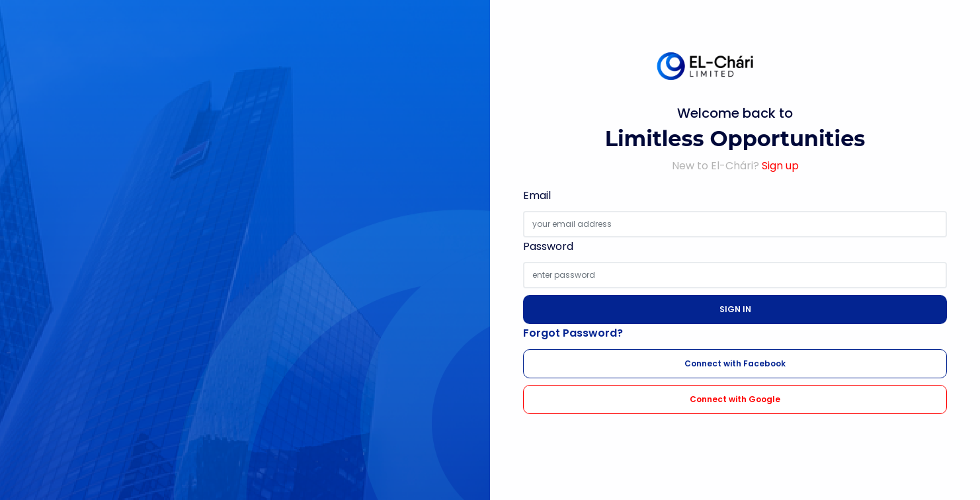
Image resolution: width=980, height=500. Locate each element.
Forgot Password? (573, 333)
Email (537, 195)
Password (548, 246)
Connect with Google (735, 399)
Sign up (780, 166)
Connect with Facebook (735, 363)
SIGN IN (735, 309)
